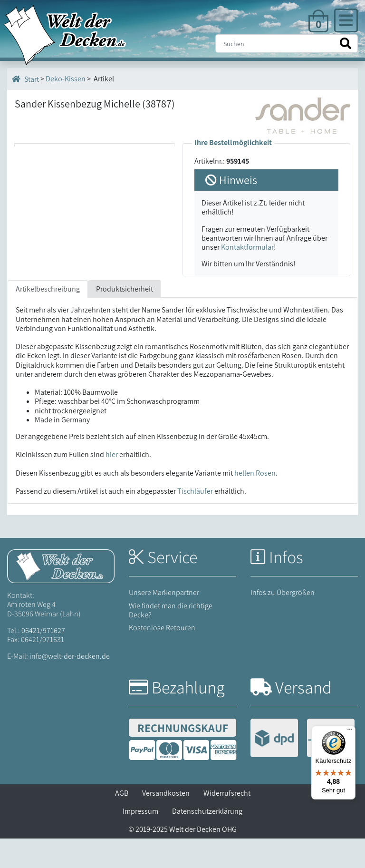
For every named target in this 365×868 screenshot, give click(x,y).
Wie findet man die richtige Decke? (171, 639)
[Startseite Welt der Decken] (61, 595)
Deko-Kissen (66, 79)
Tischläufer (195, 521)
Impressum (140, 841)
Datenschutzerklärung (207, 841)
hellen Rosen (255, 502)
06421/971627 (43, 660)
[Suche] (287, 44)
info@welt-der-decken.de (70, 686)
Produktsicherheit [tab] (125, 318)
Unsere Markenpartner (164, 622)
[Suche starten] (346, 44)
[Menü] (350, 731)
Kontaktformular (247, 247)
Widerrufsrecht (227, 823)
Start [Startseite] (25, 79)
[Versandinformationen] (303, 768)
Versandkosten (166, 823)
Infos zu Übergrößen (283, 622)
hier (112, 484)
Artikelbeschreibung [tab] (48, 318)
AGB (122, 823)
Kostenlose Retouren (162, 657)
